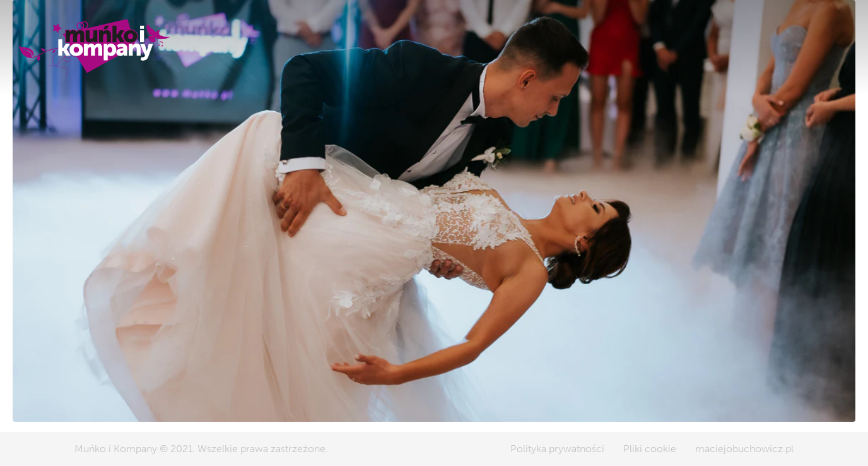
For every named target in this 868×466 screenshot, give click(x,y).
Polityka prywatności (557, 449)
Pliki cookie (650, 449)
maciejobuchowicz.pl (744, 449)
